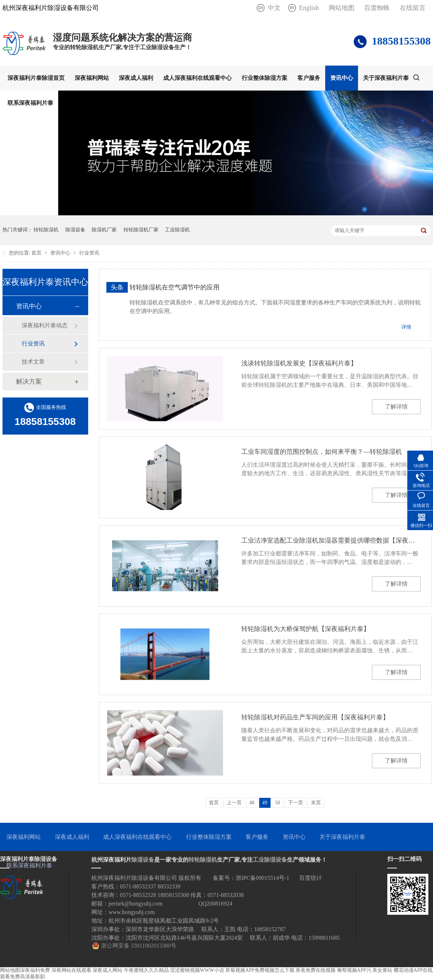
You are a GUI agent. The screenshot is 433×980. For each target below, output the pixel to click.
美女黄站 (382, 970)
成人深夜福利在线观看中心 (197, 78)
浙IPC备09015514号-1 (262, 878)
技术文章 (33, 362)
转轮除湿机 (46, 230)
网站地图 (342, 8)
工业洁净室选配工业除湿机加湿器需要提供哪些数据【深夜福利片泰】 (331, 540)
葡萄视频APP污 (354, 970)
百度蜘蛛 (377, 8)
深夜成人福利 (136, 78)
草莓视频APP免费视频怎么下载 (260, 970)
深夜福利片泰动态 (45, 325)
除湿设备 (75, 230)
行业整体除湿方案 (265, 78)
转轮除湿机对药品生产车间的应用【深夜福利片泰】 (315, 717)
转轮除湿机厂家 (141, 230)
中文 (274, 8)
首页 (37, 253)
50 (278, 803)
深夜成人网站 (107, 970)
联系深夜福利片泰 (30, 103)
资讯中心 (342, 78)
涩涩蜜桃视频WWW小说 (197, 970)
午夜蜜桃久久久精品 (146, 970)
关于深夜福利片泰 (386, 78)
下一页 (296, 803)
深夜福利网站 (92, 78)
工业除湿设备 (270, 860)
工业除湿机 (177, 230)
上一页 (234, 803)
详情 (406, 327)
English (309, 8)
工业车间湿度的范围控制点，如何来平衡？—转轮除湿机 (322, 452)
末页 (316, 803)
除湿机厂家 (104, 230)
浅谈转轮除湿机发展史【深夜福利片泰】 (299, 363)
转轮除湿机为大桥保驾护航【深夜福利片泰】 (306, 629)
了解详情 (396, 407)
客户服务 (309, 78)
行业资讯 (89, 253)
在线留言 (413, 8)
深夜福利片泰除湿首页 (36, 78)
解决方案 (29, 381)
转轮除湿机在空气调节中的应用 (175, 287)
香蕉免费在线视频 (316, 970)
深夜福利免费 (35, 970)
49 (265, 803)
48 (252, 803)
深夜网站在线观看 (71, 970)
